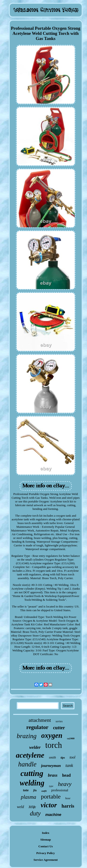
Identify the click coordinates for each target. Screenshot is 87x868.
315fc (32, 807)
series (59, 721)
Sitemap (46, 840)
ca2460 (71, 738)
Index (46, 833)
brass (53, 775)
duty (35, 813)
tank (69, 765)
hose (68, 798)
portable (51, 797)
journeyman (51, 766)
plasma (29, 797)
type (51, 786)
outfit (44, 791)
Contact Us (46, 846)
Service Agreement (45, 860)
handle (27, 764)
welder (35, 747)
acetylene (30, 755)
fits (35, 790)
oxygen (52, 735)
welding (32, 783)
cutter (59, 728)
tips (63, 757)
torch (54, 745)
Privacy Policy (46, 853)
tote (26, 790)
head (66, 775)
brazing (27, 736)
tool (72, 757)
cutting (32, 773)
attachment (40, 720)
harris (68, 806)
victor (49, 805)
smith (52, 757)
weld (20, 807)
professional (60, 790)
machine (53, 815)
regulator (37, 727)
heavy (65, 784)
